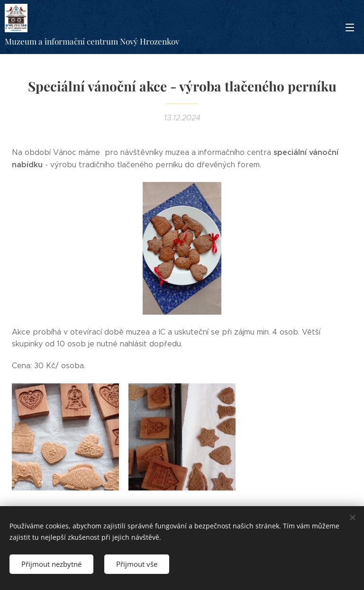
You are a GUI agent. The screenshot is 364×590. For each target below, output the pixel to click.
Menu (350, 27)
